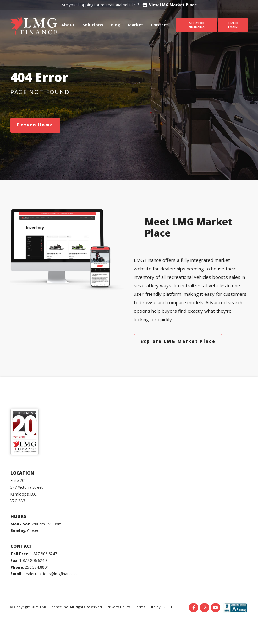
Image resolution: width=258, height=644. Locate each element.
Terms (140, 607)
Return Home (35, 125)
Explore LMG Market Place (178, 341)
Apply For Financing (197, 25)
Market (136, 25)
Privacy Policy (118, 607)
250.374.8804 (37, 567)
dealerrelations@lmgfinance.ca (51, 574)
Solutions (93, 25)
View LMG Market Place (170, 5)
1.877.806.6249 (33, 560)
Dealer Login (233, 25)
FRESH (167, 607)
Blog (115, 25)
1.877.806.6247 (44, 554)
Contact (159, 25)
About (68, 25)
